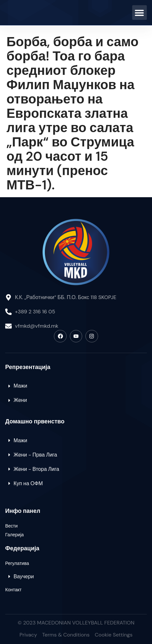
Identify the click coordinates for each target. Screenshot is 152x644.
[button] (139, 13)
